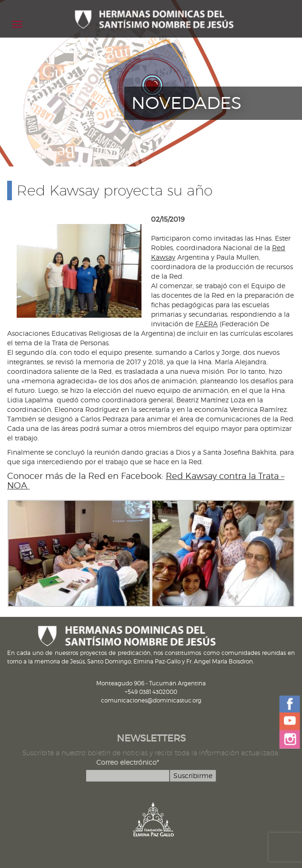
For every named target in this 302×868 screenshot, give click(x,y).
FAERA (206, 324)
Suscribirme (193, 775)
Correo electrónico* (128, 762)
